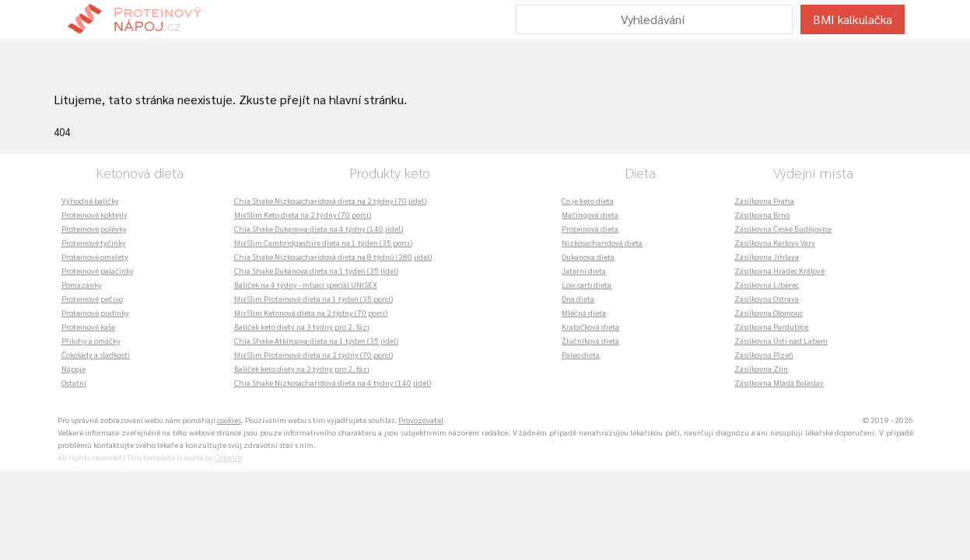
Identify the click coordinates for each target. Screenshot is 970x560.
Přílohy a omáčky (91, 340)
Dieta (640, 172)
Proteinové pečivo (92, 298)
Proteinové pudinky (95, 312)
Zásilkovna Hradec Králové (779, 270)
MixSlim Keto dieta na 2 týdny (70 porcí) (303, 214)
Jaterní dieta (584, 270)
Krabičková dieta (590, 326)
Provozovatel (421, 420)
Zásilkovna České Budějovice (783, 228)
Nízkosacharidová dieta (602, 242)
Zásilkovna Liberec (767, 284)
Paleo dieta (581, 354)
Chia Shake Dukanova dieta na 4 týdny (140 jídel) (319, 228)
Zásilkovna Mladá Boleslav (779, 382)
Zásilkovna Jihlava (767, 256)
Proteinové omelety (95, 256)
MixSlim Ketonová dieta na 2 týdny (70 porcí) (311, 312)
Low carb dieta (587, 284)
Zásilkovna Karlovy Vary (775, 242)
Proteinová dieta (590, 228)
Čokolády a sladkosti (96, 354)
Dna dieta (578, 298)
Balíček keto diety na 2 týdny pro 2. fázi (302, 368)
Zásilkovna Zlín (761, 368)
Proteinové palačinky (98, 270)
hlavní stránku (366, 99)
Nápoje (74, 368)
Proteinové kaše (88, 326)
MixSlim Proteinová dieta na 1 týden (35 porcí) (313, 298)
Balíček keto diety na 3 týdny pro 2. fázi (302, 326)
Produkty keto (390, 172)
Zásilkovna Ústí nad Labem (781, 340)
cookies (229, 420)
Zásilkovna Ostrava (767, 298)
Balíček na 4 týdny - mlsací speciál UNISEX (306, 284)
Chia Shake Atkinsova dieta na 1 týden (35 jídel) (316, 340)
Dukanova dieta (588, 256)
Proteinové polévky (94, 228)
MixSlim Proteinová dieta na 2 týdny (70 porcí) (313, 354)
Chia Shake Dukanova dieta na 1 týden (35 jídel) (316, 270)
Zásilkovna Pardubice (771, 326)
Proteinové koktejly (95, 214)
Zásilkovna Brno (762, 214)
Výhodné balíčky (90, 200)
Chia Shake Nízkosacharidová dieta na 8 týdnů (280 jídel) (333, 256)
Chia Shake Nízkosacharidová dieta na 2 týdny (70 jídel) (330, 200)
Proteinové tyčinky (94, 242)
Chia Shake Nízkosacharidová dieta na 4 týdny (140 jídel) (333, 382)
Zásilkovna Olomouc (769, 312)
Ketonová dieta (140, 172)
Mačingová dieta (590, 214)
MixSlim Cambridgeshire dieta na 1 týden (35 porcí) (323, 242)
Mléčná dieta (584, 312)
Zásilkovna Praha (764, 200)
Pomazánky (82, 284)
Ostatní (74, 382)
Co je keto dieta (588, 200)
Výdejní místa (813, 172)
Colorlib (228, 457)
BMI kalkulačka (853, 19)
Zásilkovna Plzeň (763, 354)
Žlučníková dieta (590, 340)
